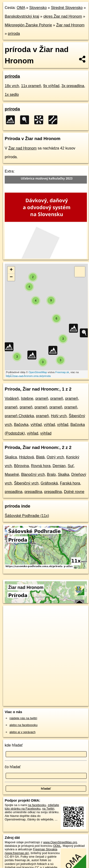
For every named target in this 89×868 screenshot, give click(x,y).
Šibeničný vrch (26, 483)
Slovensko (38, 8)
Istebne (27, 398)
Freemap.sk (62, 372)
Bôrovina (21, 466)
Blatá (40, 457)
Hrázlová (26, 457)
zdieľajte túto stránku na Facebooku (32, 807)
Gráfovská (49, 483)
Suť (71, 466)
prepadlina (14, 492)
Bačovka (21, 425)
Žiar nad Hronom (70, 25)
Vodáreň (12, 398)
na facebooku (37, 805)
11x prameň (31, 86)
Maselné (12, 474)
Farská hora (70, 483)
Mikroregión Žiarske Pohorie (28, 25)
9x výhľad (51, 86)
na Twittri (48, 809)
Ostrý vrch (55, 457)
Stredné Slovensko (67, 8)
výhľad (36, 425)
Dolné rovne (74, 492)
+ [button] (11, 270)
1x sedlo (12, 95)
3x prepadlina (73, 86)
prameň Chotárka (19, 416)
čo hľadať (13, 767)
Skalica (11, 457)
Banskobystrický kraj (22, 16)
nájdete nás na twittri (23, 718)
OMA (21, 8)
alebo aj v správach (22, 732)
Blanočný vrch (33, 474)
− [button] (11, 277)
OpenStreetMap (38, 372)
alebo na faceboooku (23, 725)
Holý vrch (59, 416)
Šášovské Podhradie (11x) (27, 516)
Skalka (64, 474)
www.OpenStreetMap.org (60, 842)
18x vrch (12, 86)
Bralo (51, 474)
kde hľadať (14, 745)
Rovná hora (41, 466)
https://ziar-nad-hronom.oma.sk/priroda (28, 376)
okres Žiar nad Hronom (63, 16)
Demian (59, 466)
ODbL (57, 846)
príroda (14, 34)
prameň (42, 398)
